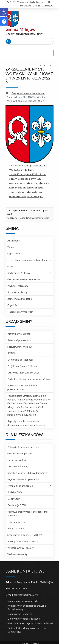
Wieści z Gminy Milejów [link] (20, 548)
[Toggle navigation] (50, 53)
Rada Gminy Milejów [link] (19, 273)
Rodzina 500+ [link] (15, 492)
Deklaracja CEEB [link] (17, 505)
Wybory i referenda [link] (18, 286)
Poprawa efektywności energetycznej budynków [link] (28, 513)
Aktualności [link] (14, 240)
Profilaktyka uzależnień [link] (20, 486)
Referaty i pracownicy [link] (19, 340)
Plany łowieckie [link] (16, 528)
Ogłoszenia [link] (14, 253)
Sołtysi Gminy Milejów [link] (20, 347)
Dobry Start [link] (14, 499)
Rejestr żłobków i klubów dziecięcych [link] (28, 473)
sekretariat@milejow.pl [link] (36, 2)
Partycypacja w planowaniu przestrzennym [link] (22, 387)
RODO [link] (11, 353)
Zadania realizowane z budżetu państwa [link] (29, 379)
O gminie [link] (12, 305)
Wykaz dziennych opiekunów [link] (23, 479)
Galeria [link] (11, 266)
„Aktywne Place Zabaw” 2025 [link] (24, 372)
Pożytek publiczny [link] (17, 292)
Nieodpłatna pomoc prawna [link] (22, 541)
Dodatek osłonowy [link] (18, 466)
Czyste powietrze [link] (17, 460)
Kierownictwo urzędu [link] (19, 334)
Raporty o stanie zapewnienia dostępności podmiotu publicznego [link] (26, 423)
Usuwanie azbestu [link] (17, 522)
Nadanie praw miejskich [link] (20, 312)
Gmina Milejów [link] (21, 29)
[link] (4, 12)
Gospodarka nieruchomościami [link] (28, 93)
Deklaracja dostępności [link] (20, 360)
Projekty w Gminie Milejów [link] (22, 366)
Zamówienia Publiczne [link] (20, 299)
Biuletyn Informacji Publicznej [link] (24, 619)
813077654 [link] (16, 2)
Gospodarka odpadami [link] (20, 453)
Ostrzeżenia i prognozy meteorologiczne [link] (29, 260)
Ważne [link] (11, 247)
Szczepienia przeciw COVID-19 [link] (25, 535)
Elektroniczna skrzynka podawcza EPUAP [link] (31, 623)
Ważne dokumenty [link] (17, 554)
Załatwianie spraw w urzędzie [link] (23, 447)
